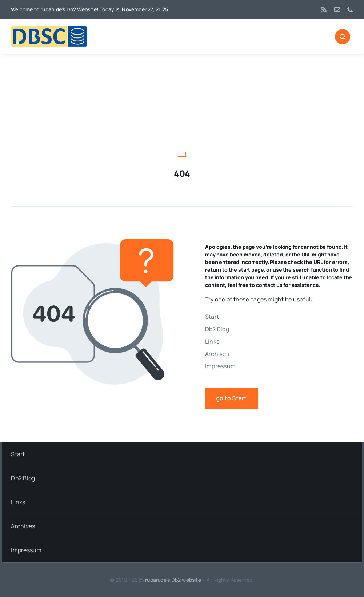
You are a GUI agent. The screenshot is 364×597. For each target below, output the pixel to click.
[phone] (350, 9)
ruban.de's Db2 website (173, 580)
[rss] (324, 9)
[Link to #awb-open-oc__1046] (343, 37)
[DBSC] (49, 29)
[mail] (337, 9)
